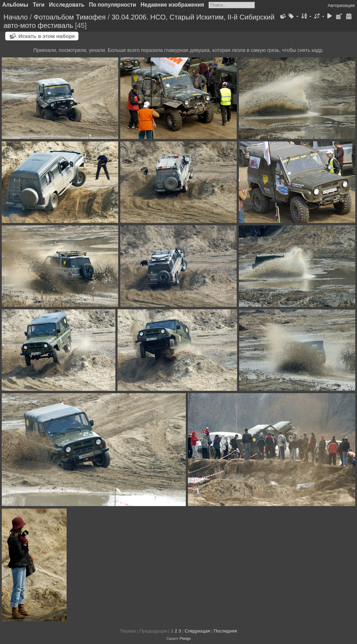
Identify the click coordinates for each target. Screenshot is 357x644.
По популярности (112, 5)
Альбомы (16, 5)
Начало (16, 17)
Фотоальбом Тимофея (70, 17)
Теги (39, 5)
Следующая (198, 631)
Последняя (225, 631)
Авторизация (341, 5)
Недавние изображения (172, 5)
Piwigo (185, 638)
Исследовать (67, 5)
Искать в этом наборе (47, 36)
